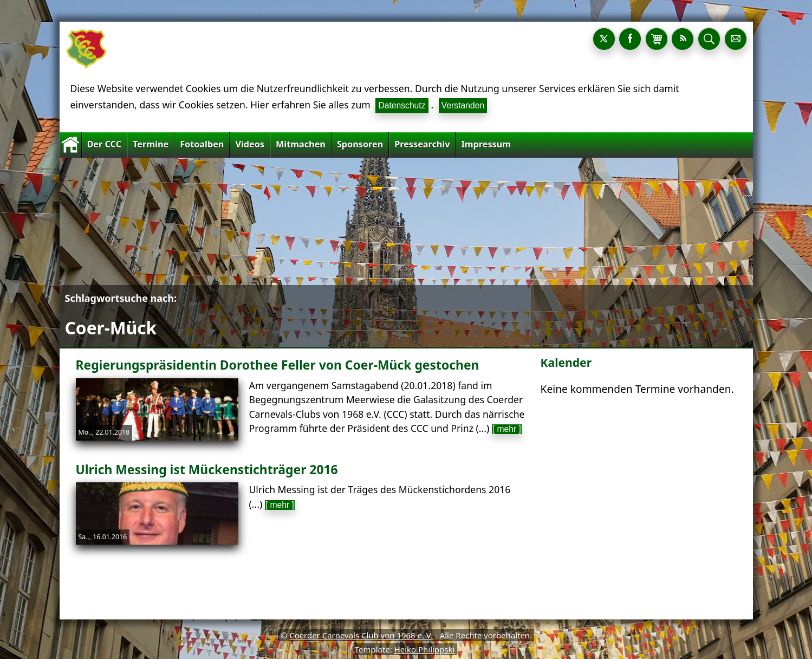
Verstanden (463, 105)
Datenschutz (402, 105)
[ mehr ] (507, 429)
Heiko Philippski (425, 649)
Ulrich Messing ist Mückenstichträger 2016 (207, 470)
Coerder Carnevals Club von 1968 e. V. (361, 635)
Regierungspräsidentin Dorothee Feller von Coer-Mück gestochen (278, 365)
